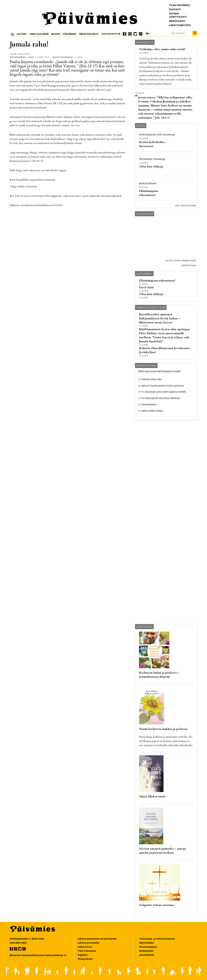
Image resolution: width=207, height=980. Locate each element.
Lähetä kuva (189, 265)
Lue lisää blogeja (186, 205)
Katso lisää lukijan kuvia (181, 260)
